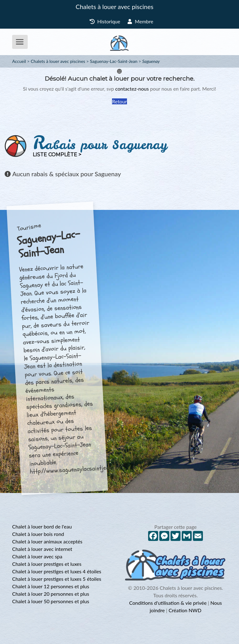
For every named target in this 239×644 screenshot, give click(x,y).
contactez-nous (132, 89)
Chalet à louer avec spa (37, 556)
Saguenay (151, 61)
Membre (140, 21)
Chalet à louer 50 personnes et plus (51, 601)
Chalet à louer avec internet (42, 549)
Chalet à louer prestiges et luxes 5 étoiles (57, 579)
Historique (105, 21)
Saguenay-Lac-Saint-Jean (114, 61)
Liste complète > (57, 155)
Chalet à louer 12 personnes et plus (51, 586)
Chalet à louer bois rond (38, 534)
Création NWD (185, 610)
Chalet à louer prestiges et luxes (47, 564)
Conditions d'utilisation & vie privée (168, 603)
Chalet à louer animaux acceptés (47, 541)
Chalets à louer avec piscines (115, 7)
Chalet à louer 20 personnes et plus (51, 594)
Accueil (19, 61)
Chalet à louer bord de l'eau (42, 526)
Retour (119, 101)
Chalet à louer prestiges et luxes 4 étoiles (57, 571)
